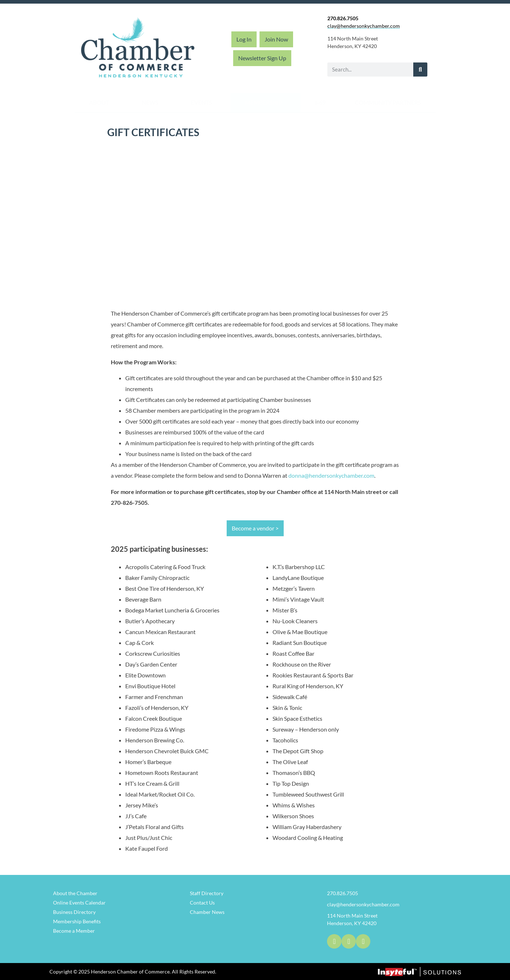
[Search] (420, 70)
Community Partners (388, 102)
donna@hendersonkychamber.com (331, 475)
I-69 (320, 102)
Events (203, 103)
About (101, 103)
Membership (265, 103)
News (152, 103)
